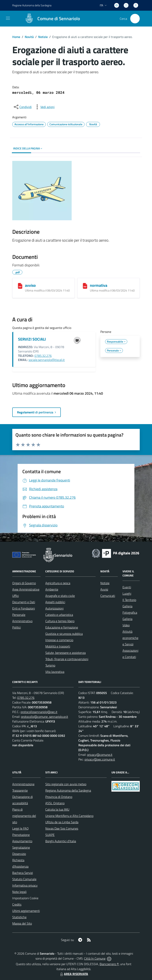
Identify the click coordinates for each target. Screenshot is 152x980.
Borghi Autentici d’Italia (61, 841)
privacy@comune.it (100, 755)
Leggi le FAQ (20, 828)
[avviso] (20, 286)
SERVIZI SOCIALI (32, 339)
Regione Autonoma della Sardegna (68, 790)
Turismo (50, 665)
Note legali (19, 892)
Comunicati (108, 596)
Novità (29, 37)
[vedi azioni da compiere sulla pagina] (44, 107)
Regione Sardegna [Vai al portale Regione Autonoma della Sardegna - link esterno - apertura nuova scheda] (32, 5)
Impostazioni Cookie (25, 898)
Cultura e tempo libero (60, 621)
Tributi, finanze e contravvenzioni (67, 659)
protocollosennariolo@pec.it (39, 712)
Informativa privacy (25, 885)
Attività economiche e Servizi (130, 638)
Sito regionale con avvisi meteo (66, 784)
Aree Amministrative (26, 589)
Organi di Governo (24, 583)
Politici (17, 627)
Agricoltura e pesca (58, 583)
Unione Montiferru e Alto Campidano (69, 816)
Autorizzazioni (54, 608)
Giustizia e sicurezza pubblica (64, 634)
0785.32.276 (43, 356)
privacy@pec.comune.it (100, 759)
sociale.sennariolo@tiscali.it (47, 360)
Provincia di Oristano (59, 797)
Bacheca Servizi (23, 873)
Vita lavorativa (55, 672)
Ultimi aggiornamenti (26, 911)
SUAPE (50, 835)
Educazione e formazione (62, 627)
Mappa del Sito (22, 923)
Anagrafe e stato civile (60, 596)
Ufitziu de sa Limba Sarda (62, 822)
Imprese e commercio (59, 640)
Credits (17, 904)
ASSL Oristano (55, 803)
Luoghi (127, 594)
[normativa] (85, 286)
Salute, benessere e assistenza (66, 653)
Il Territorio (129, 600)
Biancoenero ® (109, 964)
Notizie (43, 37)
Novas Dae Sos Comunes (62, 828)
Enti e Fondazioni (24, 608)
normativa (99, 285)
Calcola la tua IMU (57, 809)
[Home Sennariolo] (51, 19)
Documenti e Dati (24, 602)
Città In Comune (95, 958)
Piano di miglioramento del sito (24, 816)
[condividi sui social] (22, 107)
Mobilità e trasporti (58, 646)
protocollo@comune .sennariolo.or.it (45, 717)
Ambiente (52, 589)
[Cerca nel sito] (135, 19)
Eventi (127, 587)
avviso (30, 285)
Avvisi (104, 589)
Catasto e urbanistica (59, 615)
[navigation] (8, 18)
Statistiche (19, 917)
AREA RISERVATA (74, 974)
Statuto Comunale (24, 879)
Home (16, 37)
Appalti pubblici (55, 602)
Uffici (16, 596)
